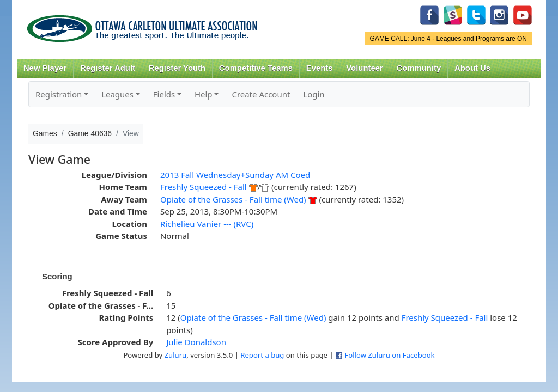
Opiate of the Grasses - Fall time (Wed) (233, 199)
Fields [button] (164, 94)
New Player (45, 68)
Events (320, 68)
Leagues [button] (117, 94)
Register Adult (108, 68)
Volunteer (364, 68)
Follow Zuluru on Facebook (389, 355)
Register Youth (177, 68)
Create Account (261, 94)
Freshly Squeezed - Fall (204, 187)
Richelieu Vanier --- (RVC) (207, 224)
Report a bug (262, 355)
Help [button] (204, 94)
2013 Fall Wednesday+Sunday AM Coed (235, 175)
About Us (472, 68)
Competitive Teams (256, 68)
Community (419, 68)
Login (314, 94)
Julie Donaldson (196, 342)
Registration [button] (59, 94)
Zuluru (176, 355)
